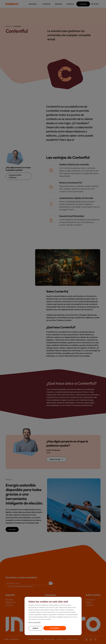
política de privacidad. (35, 622)
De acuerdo (55, 628)
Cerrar (35, 628)
